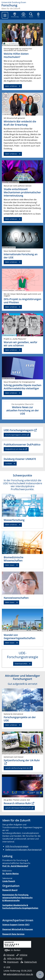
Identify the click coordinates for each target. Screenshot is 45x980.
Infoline (22, 955)
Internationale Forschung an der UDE (21, 256)
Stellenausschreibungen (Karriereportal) (23, 850)
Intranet (9, 955)
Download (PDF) (21, 664)
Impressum (11, 962)
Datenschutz (29, 962)
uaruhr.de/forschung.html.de (17, 768)
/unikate (9, 463)
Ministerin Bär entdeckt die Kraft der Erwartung (20, 123)
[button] (24, 15)
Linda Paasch (9, 881)
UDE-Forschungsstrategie (17, 846)
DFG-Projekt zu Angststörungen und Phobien (22, 301)
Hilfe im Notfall (13, 958)
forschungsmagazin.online (16, 435)
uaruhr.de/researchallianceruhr (18, 808)
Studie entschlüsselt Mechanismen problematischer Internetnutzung (22, 192)
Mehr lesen (10, 565)
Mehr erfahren (11, 262)
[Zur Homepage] (22, 2)
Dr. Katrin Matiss (11, 874)
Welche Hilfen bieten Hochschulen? (16, 55)
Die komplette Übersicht (22, 409)
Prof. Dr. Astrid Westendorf (15, 866)
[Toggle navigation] (5, 15)
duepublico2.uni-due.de (15, 449)
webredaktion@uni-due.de (20, 974)
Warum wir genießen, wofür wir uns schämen (21, 344)
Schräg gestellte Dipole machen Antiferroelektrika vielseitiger (22, 387)
